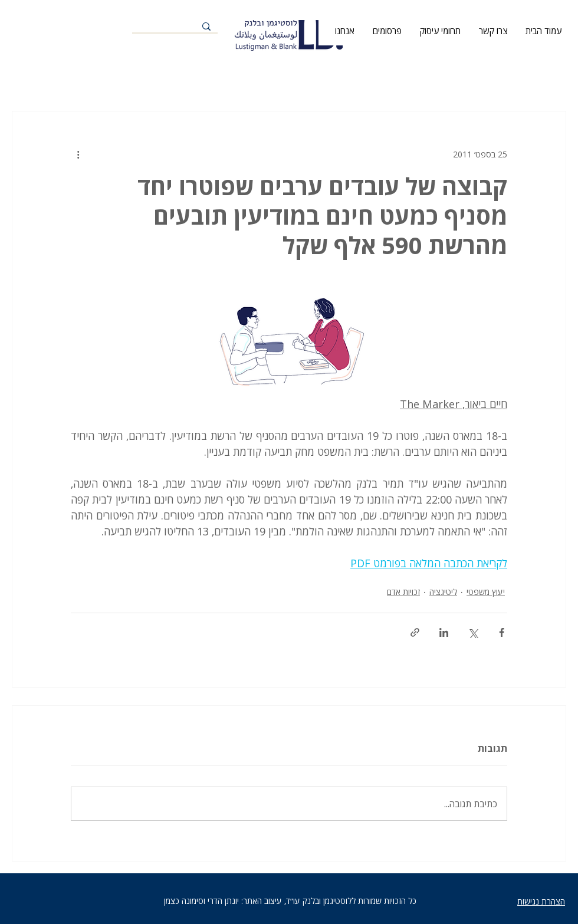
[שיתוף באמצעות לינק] (415, 632)
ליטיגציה (443, 592)
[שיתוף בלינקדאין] (444, 632)
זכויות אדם (403, 592)
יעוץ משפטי (486, 592)
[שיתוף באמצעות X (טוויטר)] (473, 632)
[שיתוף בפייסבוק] (502, 632)
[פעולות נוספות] (78, 154)
